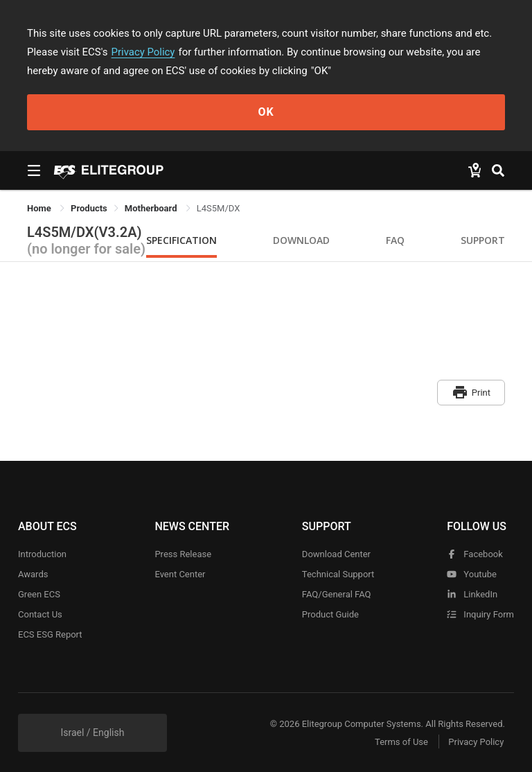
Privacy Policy (143, 52)
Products (89, 208)
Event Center (180, 573)
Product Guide (330, 614)
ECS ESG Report (50, 634)
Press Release (183, 553)
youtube (472, 573)
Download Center (336, 553)
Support (483, 240)
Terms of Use (401, 741)
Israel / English (92, 732)
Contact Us (40, 614)
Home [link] (40, 208)
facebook (475, 553)
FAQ (395, 240)
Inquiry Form (480, 614)
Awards (33, 573)
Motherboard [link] (152, 208)
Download (301, 240)
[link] (89, 208)
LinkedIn (472, 594)
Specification (181, 240)
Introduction (42, 553)
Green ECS (39, 594)
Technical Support (338, 573)
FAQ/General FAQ (337, 594)
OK (266, 112)
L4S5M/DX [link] (219, 208)
